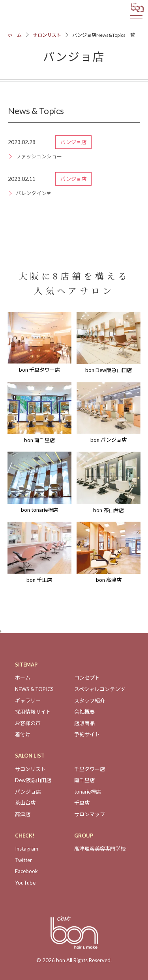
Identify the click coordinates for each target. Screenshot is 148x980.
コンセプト (87, 678)
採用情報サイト (33, 712)
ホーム (15, 35)
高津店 (23, 814)
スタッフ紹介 (90, 701)
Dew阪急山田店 (33, 780)
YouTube (25, 883)
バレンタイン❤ (33, 193)
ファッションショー (39, 156)
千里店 (82, 803)
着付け (23, 734)
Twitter (23, 860)
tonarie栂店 (88, 792)
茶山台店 (25, 803)
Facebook (26, 871)
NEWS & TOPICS (34, 689)
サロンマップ (90, 814)
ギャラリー (28, 701)
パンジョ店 (28, 792)
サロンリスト (47, 35)
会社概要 (84, 712)
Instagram (27, 849)
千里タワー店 (90, 769)
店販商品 (84, 723)
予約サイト (87, 734)
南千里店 (84, 780)
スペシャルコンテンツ (100, 689)
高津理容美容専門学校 (100, 849)
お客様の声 (28, 723)
